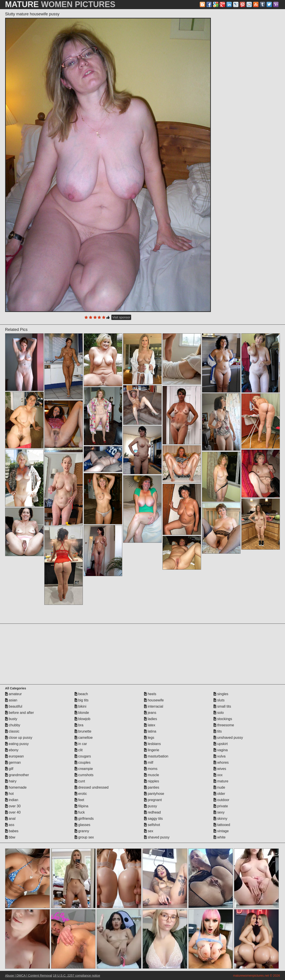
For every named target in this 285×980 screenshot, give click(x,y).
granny (82, 831)
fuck (80, 812)
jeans (150, 713)
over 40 (13, 812)
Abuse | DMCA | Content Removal (29, 976)
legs (149, 738)
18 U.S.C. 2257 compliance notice (77, 976)
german (13, 762)
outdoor (221, 800)
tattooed (222, 825)
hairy (11, 781)
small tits (222, 706)
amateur (13, 694)
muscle (152, 775)
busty (11, 719)
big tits (82, 700)
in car (81, 744)
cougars (83, 756)
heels (150, 694)
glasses (82, 825)
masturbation (156, 756)
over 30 (13, 806)
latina (150, 731)
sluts (219, 700)
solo (219, 713)
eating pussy (17, 744)
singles (221, 694)
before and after (19, 713)
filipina (81, 806)
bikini (80, 706)
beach (81, 694)
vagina (221, 750)
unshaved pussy (228, 738)
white (220, 837)
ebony (12, 750)
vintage (221, 831)
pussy (151, 806)
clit (79, 750)
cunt (80, 781)
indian (12, 800)
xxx (218, 775)
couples (83, 762)
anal (10, 819)
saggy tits (153, 819)
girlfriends (84, 819)
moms (151, 769)
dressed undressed (92, 787)
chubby (13, 725)
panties (152, 787)
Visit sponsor (121, 317)
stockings (223, 719)
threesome (224, 725)
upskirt (221, 744)
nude (219, 787)
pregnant (153, 800)
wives (220, 769)
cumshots (84, 775)
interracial (154, 706)
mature (221, 781)
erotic (81, 794)
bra (79, 725)
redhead (152, 812)
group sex (84, 837)
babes (12, 831)
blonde (82, 713)
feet (79, 800)
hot (9, 794)
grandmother (17, 775)
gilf (9, 769)
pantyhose (154, 794)
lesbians (152, 744)
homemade (16, 787)
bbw (10, 837)
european (14, 756)
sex (149, 831)
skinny (220, 819)
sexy (219, 812)
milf (149, 762)
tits (218, 731)
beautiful (14, 706)
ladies (151, 719)
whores (221, 762)
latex (150, 725)
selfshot (152, 825)
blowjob (82, 719)
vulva (220, 756)
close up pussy (19, 738)
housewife (154, 700)
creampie (84, 769)
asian (11, 700)
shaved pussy (157, 837)
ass (10, 825)
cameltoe (84, 738)
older (219, 794)
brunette (83, 731)
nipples (152, 781)
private (221, 806)
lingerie (152, 750)
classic (12, 731)
